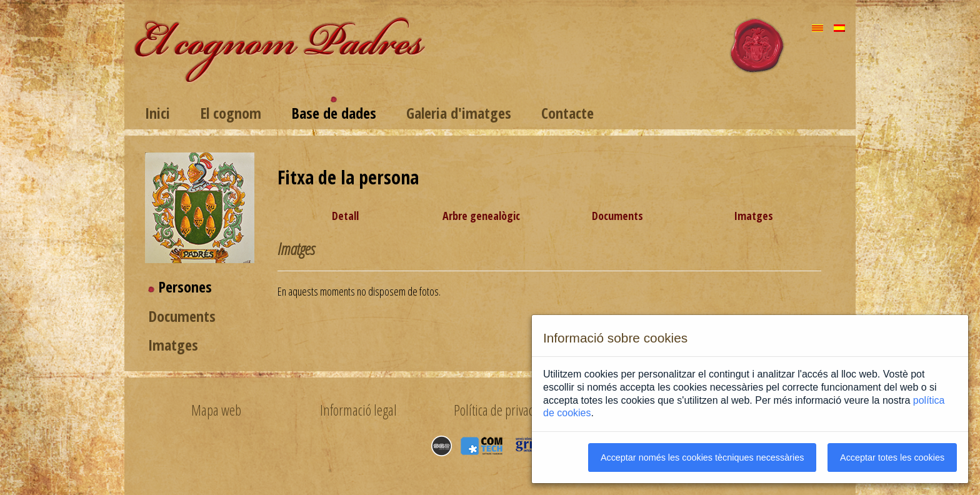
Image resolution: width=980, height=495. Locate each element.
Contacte (567, 113)
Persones (185, 287)
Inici (157, 113)
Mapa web (216, 410)
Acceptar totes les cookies (892, 457)
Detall (345, 216)
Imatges (173, 345)
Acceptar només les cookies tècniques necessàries (702, 457)
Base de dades (334, 113)
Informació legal (358, 410)
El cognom (231, 113)
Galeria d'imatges (459, 113)
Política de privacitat (501, 410)
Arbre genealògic (481, 216)
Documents (182, 316)
